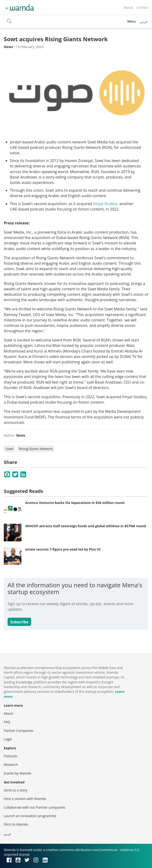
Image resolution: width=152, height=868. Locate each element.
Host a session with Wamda (25, 799)
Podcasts (11, 756)
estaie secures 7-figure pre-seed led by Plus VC (63, 549)
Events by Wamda (17, 773)
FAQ (7, 722)
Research (11, 765)
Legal (8, 739)
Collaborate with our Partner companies (35, 807)
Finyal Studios (105, 204)
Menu (132, 21)
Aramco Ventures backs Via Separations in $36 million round (75, 503)
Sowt (9, 449)
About (128, 7)
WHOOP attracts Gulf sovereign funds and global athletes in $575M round (86, 526)
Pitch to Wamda (16, 824)
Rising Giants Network (36, 449)
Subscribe (19, 622)
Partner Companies (19, 731)
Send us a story (15, 790)
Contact (142, 7)
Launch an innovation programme (30, 816)
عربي (144, 21)
